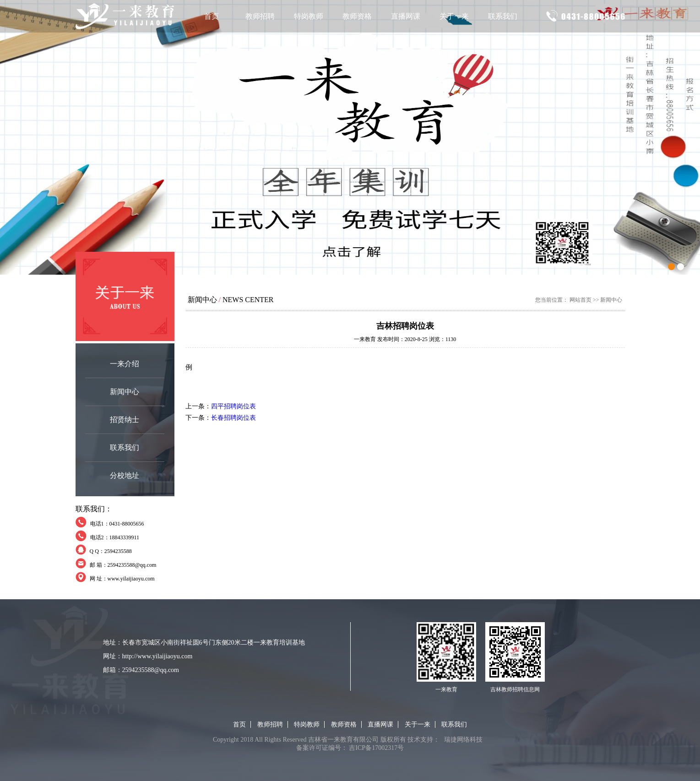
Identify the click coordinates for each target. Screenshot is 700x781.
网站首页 (581, 300)
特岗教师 (309, 16)
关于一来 (454, 16)
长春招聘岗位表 (233, 418)
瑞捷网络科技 (463, 740)
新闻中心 (125, 392)
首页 (212, 16)
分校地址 (125, 475)
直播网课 (406, 16)
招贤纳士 (125, 420)
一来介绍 (125, 364)
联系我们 (503, 16)
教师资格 (357, 16)
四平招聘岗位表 (233, 406)
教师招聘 (260, 16)
